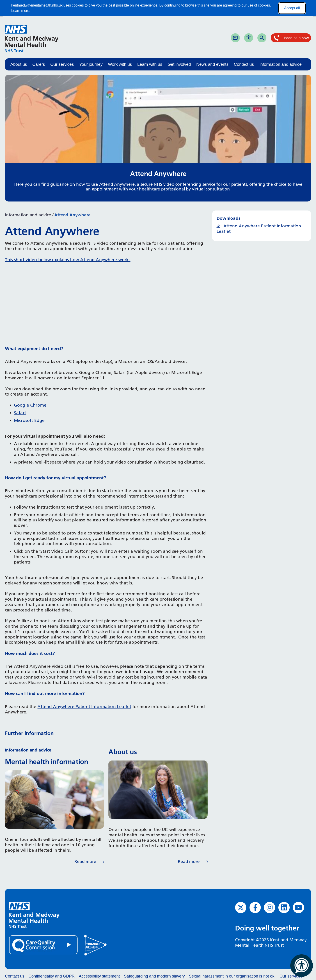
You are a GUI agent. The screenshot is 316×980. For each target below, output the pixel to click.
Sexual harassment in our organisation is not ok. (232, 976)
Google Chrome (30, 405)
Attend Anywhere (72, 215)
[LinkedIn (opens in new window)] (284, 908)
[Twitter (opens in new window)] (241, 908)
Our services (62, 64)
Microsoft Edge (29, 420)
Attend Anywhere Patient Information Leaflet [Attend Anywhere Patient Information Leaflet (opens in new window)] (259, 229)
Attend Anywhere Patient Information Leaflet (84, 707)
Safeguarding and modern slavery (154, 976)
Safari (20, 413)
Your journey (91, 64)
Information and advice (280, 64)
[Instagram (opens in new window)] (270, 908)
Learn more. (21, 11)
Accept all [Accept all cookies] (292, 8)
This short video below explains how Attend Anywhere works (68, 260)
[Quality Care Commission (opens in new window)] (44, 945)
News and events (212, 64)
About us (19, 64)
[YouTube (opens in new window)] (298, 908)
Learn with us (150, 64)
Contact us (244, 64)
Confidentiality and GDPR (52, 976)
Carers (39, 64)
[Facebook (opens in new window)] (255, 908)
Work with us (120, 64)
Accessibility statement (99, 976)
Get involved (179, 64)
